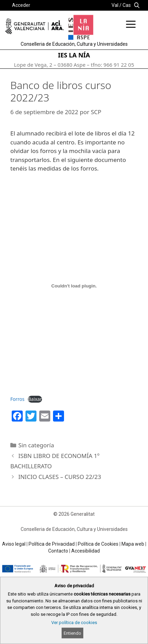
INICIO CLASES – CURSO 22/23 (60, 477)
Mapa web (133, 544)
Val (115, 5)
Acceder (21, 5)
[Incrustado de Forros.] (74, 286)
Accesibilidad (86, 551)
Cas (127, 5)
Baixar (35, 399)
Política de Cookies (98, 544)
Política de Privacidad (52, 544)
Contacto (58, 551)
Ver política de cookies (74, 623)
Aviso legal (14, 544)
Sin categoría (36, 445)
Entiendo (72, 633)
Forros (17, 399)
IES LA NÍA (74, 55)
